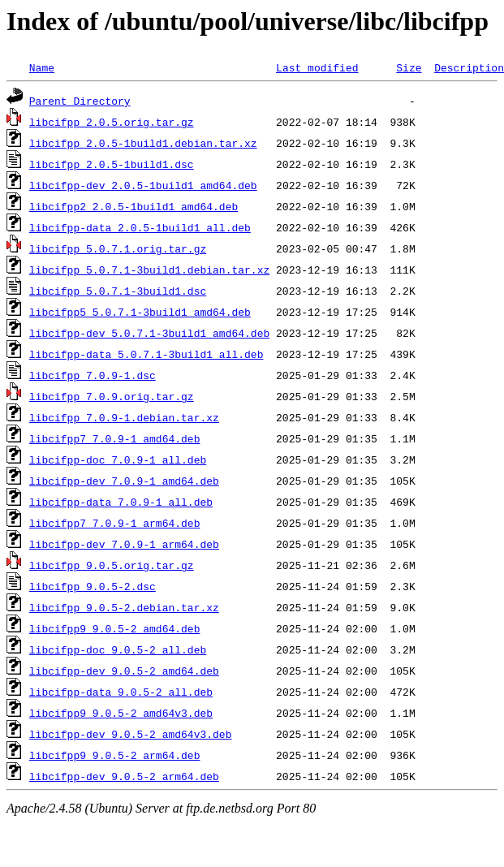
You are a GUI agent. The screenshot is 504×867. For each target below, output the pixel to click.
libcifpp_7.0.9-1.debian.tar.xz (124, 417)
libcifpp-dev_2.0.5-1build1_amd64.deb (143, 185)
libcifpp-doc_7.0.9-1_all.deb (118, 459)
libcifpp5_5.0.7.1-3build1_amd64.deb (140, 312)
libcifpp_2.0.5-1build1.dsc (112, 164)
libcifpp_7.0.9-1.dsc (93, 375)
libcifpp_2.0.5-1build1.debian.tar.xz (143, 143)
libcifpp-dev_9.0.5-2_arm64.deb (124, 776)
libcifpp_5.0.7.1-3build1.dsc (118, 291)
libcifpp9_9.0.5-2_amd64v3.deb (121, 713)
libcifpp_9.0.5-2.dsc (93, 586)
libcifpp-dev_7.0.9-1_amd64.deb (124, 481)
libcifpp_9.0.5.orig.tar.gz (112, 565)
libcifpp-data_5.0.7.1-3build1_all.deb (146, 354)
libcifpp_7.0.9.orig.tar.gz (112, 396)
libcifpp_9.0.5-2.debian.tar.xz (124, 607)
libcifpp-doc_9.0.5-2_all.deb (118, 649)
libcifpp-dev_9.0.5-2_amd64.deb (124, 671)
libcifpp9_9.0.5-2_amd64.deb (115, 628)
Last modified (317, 67)
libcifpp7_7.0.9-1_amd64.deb (115, 438)
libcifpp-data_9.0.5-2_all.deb (121, 692)
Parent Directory (80, 101)
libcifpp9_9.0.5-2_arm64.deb (115, 755)
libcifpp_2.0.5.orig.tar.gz (112, 122)
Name (42, 67)
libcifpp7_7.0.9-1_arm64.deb (115, 523)
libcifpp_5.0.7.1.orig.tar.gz (118, 248)
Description (469, 67)
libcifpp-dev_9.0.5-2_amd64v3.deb (131, 734)
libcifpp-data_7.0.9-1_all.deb (121, 502)
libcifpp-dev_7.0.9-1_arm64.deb (124, 544)
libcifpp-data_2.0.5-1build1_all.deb (140, 227)
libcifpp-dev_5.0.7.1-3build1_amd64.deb (149, 333)
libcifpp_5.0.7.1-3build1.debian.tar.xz (149, 270)
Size (409, 67)
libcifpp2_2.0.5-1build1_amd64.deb (134, 206)
